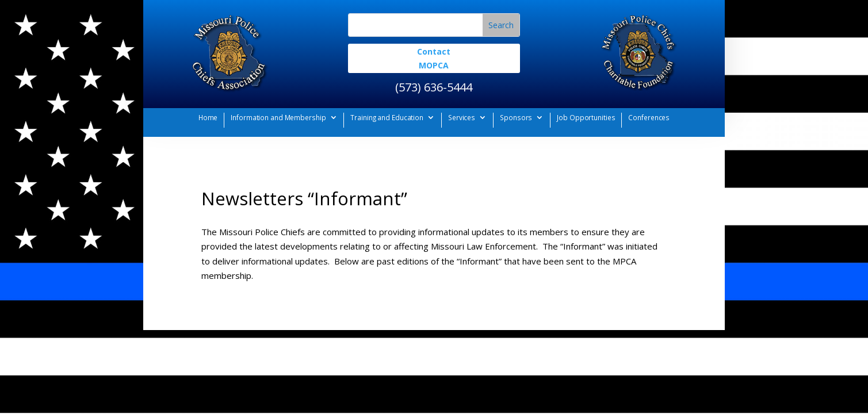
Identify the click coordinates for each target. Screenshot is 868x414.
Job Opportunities (586, 117)
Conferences (649, 117)
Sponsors (516, 117)
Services (462, 117)
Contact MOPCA (434, 58)
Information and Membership (278, 117)
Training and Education (387, 117)
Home (208, 117)
